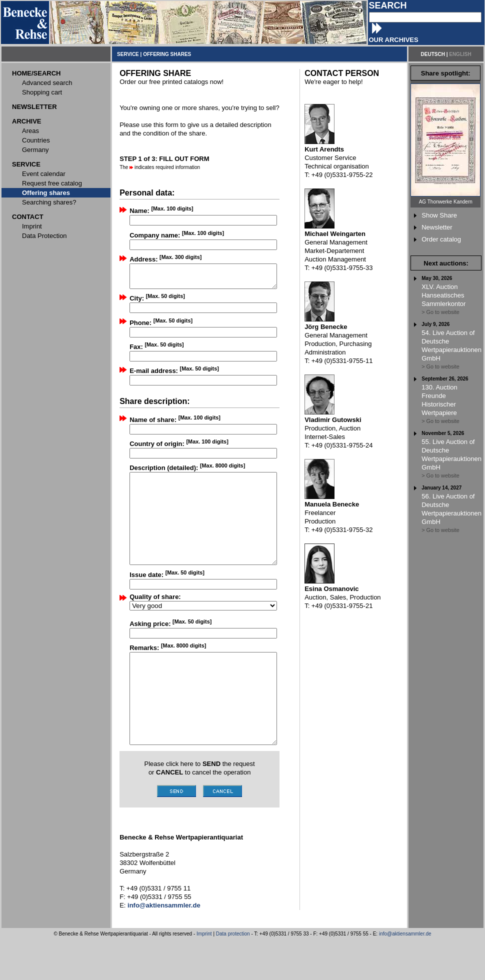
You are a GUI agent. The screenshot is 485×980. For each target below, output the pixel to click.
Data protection (233, 974)
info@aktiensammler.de (405, 974)
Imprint (204, 974)
